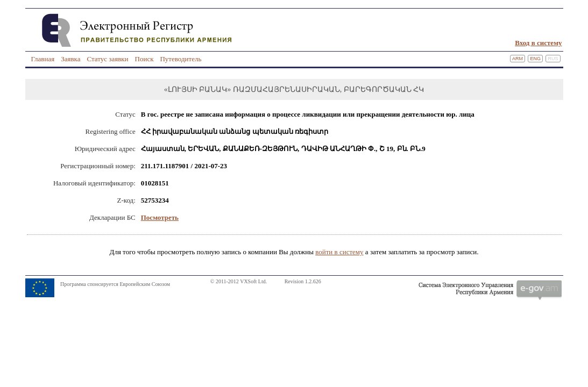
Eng (535, 59)
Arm (518, 59)
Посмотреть (160, 217)
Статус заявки (107, 59)
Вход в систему (538, 43)
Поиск (144, 59)
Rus (553, 59)
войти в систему (339, 252)
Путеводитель (180, 59)
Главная (43, 59)
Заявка (70, 59)
